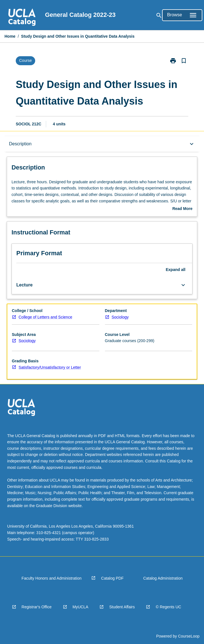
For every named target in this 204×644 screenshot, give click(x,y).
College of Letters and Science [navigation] (45, 317)
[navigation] (22, 18)
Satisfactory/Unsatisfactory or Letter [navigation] (50, 367)
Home (10, 36)
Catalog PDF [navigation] (112, 578)
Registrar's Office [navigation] (37, 607)
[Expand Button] (183, 285)
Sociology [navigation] (120, 317)
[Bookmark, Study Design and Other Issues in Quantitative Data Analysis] (184, 61)
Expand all (176, 270)
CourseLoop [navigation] (189, 636)
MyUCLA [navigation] (80, 607)
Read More (182, 209)
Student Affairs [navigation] (122, 607)
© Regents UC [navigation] (168, 607)
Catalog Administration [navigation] (163, 578)
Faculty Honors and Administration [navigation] (52, 578)
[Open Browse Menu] (182, 15)
